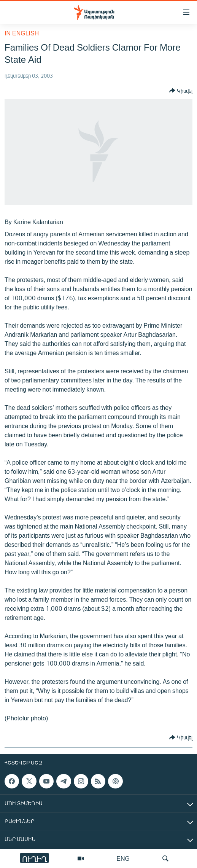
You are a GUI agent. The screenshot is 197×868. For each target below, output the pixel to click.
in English (22, 33)
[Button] (181, 91)
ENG (123, 858)
